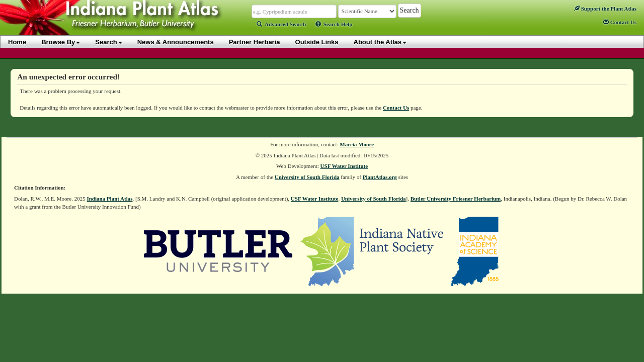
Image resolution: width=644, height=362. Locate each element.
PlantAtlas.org (380, 177)
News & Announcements (176, 42)
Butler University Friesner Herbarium (456, 199)
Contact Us (396, 108)
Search (108, 42)
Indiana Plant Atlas (109, 199)
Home (17, 42)
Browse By (61, 42)
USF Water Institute (344, 166)
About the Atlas (380, 42)
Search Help (334, 24)
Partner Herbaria (255, 42)
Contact (620, 22)
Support (605, 9)
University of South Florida (307, 177)
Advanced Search (281, 24)
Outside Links (317, 42)
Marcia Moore (357, 144)
